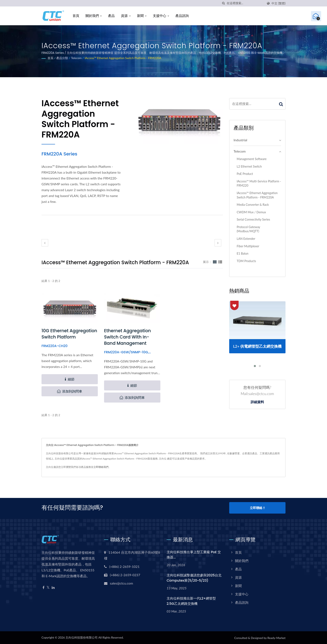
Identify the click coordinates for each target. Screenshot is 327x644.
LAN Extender (246, 239)
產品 (111, 16)
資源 (126, 16)
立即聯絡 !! (257, 508)
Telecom (76, 58)
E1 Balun (243, 253)
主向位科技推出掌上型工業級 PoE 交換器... (194, 554)
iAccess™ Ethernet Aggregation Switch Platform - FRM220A (123, 58)
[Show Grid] (215, 262)
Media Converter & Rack (253, 205)
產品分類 (62, 58)
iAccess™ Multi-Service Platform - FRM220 (259, 183)
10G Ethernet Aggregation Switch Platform (70, 334)
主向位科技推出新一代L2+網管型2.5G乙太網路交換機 (191, 600)
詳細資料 (257, 402)
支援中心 (161, 16)
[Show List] (220, 262)
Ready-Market (276, 637)
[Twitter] (48, 587)
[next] (218, 243)
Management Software (252, 159)
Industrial (240, 140)
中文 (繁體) (279, 3)
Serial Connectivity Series (253, 219)
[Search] (245, 3)
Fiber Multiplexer (248, 246)
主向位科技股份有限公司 (82, 637)
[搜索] (224, 3)
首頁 (76, 16)
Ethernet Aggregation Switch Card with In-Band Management (128, 337)
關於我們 (94, 16)
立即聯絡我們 (101, 467)
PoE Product (245, 174)
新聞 (142, 16)
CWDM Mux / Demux (251, 212)
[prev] (45, 243)
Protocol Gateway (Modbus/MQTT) (248, 229)
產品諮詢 (182, 16)
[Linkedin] (53, 587)
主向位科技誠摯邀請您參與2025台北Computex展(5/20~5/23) (194, 577)
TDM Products (246, 261)
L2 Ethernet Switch (249, 166)
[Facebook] (43, 587)
